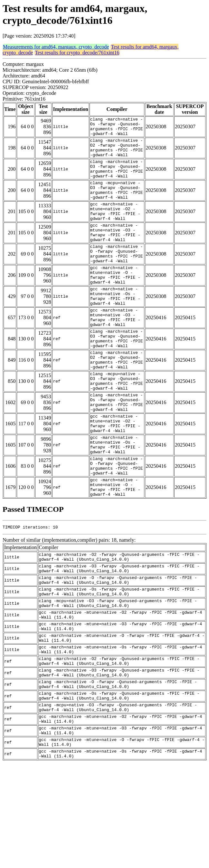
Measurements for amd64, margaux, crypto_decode (56, 47)
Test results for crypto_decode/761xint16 (77, 53)
